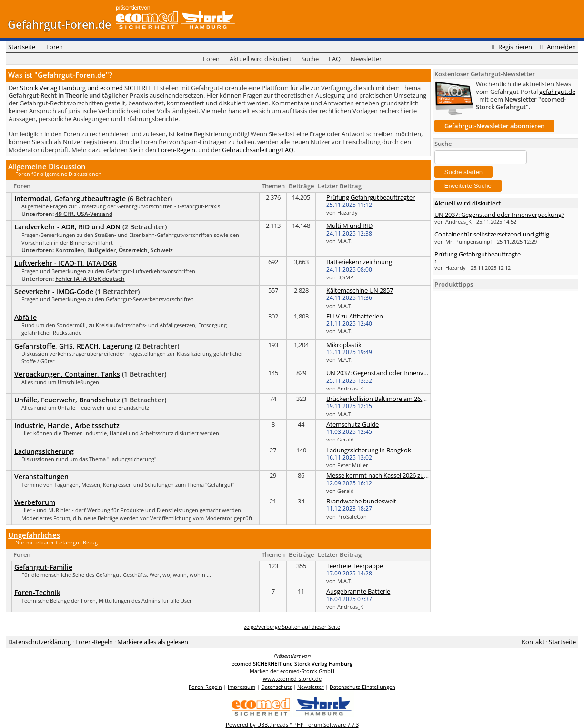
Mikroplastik (344, 345)
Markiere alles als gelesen (153, 642)
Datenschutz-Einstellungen (362, 687)
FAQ (335, 59)
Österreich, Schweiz (146, 250)
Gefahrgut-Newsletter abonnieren (494, 126)
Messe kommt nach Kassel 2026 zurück (381, 475)
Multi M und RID (349, 226)
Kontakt (533, 642)
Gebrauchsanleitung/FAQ (258, 150)
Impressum (242, 687)
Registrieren (511, 47)
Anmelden (556, 47)
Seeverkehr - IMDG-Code (54, 292)
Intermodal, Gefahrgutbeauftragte (70, 199)
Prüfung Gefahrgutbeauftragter (371, 197)
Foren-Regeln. (177, 150)
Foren (55, 47)
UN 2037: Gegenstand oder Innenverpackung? (391, 373)
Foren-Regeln (94, 642)
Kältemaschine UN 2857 (360, 290)
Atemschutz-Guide (352, 424)
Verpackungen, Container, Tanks (67, 374)
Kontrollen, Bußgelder (86, 250)
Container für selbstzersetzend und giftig (492, 234)
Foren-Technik (37, 592)
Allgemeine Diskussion (47, 166)
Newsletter (366, 59)
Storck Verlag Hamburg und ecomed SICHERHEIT (89, 88)
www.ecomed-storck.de (292, 679)
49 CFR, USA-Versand (84, 214)
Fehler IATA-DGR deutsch (90, 279)
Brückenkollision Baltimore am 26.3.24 (380, 399)
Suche (310, 59)
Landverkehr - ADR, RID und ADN (67, 227)
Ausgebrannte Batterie (358, 591)
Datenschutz (276, 687)
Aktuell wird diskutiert (261, 59)
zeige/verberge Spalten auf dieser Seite (292, 627)
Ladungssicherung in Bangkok (369, 450)
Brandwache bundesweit (361, 501)
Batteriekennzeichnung (359, 262)
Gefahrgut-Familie (43, 567)
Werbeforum (35, 502)
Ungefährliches (34, 535)
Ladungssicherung (44, 451)
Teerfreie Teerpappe (355, 566)
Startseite (22, 47)
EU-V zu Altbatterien (355, 316)
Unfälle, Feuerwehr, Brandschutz (67, 400)
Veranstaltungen (41, 477)
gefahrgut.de (557, 92)
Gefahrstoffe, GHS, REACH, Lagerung (74, 346)
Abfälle (25, 317)
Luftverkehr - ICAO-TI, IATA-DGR (65, 263)
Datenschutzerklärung (40, 642)
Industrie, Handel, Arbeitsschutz (67, 426)
